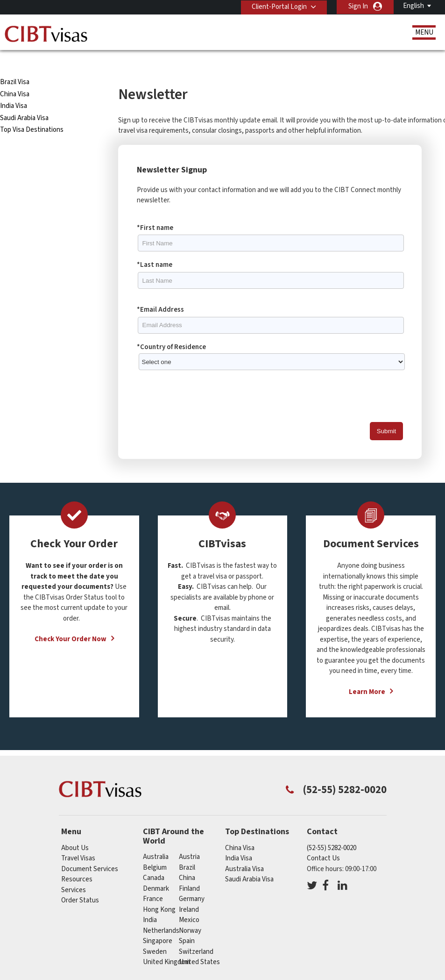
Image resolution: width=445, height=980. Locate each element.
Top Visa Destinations (32, 112)
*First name (155, 210)
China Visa (15, 76)
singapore (158, 923)
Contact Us (323, 841)
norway (190, 912)
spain (187, 923)
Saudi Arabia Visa (24, 100)
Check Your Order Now (71, 621)
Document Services (90, 851)
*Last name (155, 247)
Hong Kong (159, 891)
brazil (187, 849)
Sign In (358, 6)
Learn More (367, 674)
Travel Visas (78, 841)
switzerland (196, 934)
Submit (386, 413)
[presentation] (208, 379)
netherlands (161, 912)
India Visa (14, 88)
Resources (77, 862)
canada (154, 860)
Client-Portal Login (278, 6)
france (153, 881)
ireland (189, 891)
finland (189, 870)
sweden (155, 934)
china (187, 860)
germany (192, 881)
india (150, 902)
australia (156, 839)
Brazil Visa (15, 64)
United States (199, 944)
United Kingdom (166, 944)
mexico (189, 902)
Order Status (80, 883)
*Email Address (160, 291)
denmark (156, 870)
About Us (75, 830)
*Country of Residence (171, 329)
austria (189, 839)
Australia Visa (244, 851)
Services (74, 872)
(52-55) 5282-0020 (332, 830)
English (413, 6)
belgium (155, 849)
